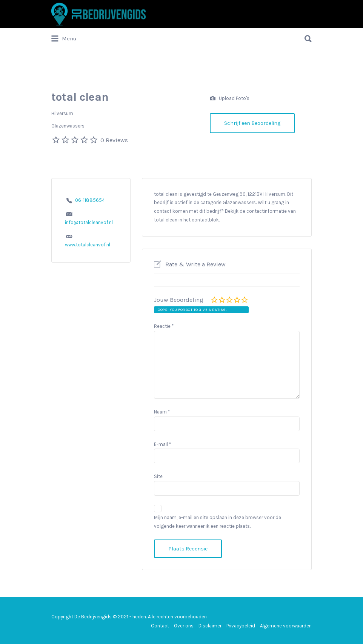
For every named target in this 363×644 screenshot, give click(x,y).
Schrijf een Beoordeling (252, 123)
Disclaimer (210, 626)
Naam (162, 412)
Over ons (184, 626)
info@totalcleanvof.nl (89, 222)
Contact (160, 626)
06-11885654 (90, 200)
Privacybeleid (241, 626)
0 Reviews (114, 140)
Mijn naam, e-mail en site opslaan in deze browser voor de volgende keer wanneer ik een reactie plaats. (218, 522)
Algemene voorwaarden (286, 626)
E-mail (162, 444)
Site (158, 476)
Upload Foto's (230, 99)
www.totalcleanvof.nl (88, 245)
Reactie (164, 326)
